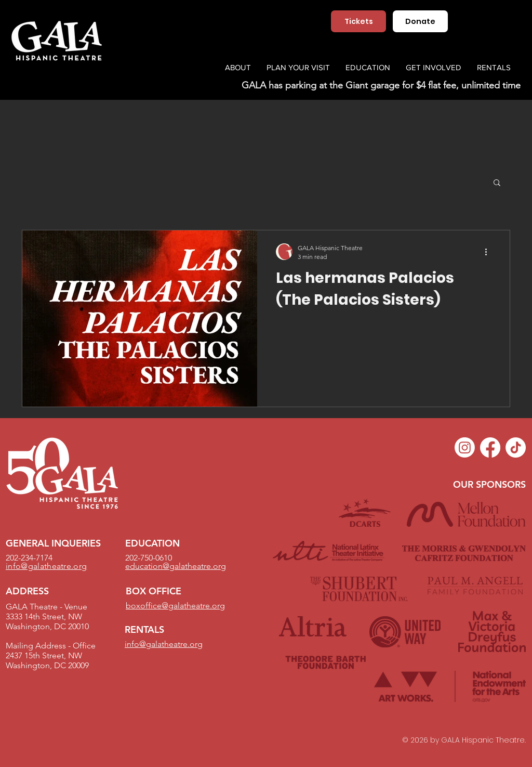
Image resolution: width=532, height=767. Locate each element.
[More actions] (489, 252)
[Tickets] (358, 21)
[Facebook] (490, 447)
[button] (497, 183)
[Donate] (420, 21)
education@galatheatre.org (176, 566)
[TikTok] (516, 447)
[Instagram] (465, 447)
